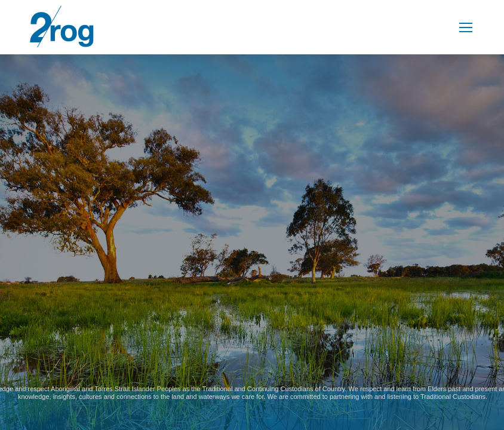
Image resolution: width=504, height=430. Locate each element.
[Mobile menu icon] (466, 27)
